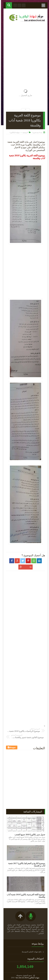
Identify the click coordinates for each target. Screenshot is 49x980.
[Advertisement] (24, 50)
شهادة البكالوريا (14, 132)
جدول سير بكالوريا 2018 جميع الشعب (29, 835)
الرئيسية (24, 132)
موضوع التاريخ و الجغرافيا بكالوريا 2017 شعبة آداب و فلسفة (26, 865)
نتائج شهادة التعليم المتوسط (31, 952)
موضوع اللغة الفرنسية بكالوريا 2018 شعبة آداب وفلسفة (25, 896)
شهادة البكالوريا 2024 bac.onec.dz (26, 978)
